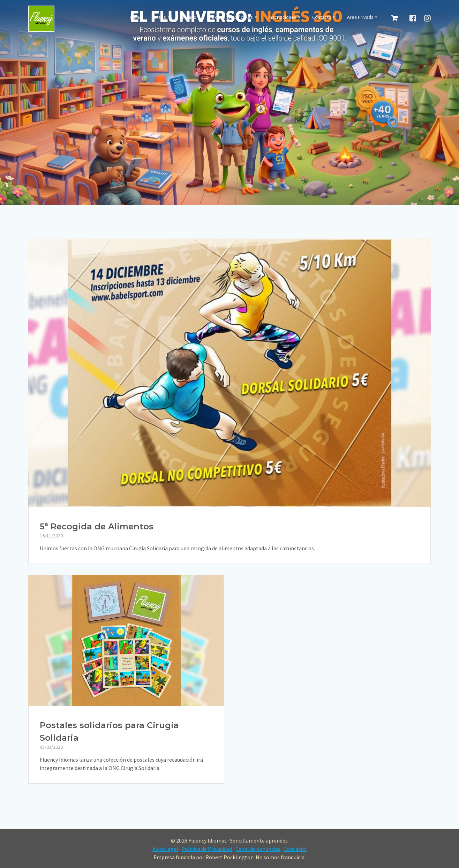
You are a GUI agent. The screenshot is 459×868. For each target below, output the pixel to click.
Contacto (322, 17)
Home (136, 17)
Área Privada (360, 17)
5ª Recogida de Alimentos (97, 526)
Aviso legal (165, 849)
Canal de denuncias (258, 849)
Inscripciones (283, 17)
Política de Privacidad (207, 849)
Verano (189, 17)
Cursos (159, 17)
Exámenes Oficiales (232, 17)
